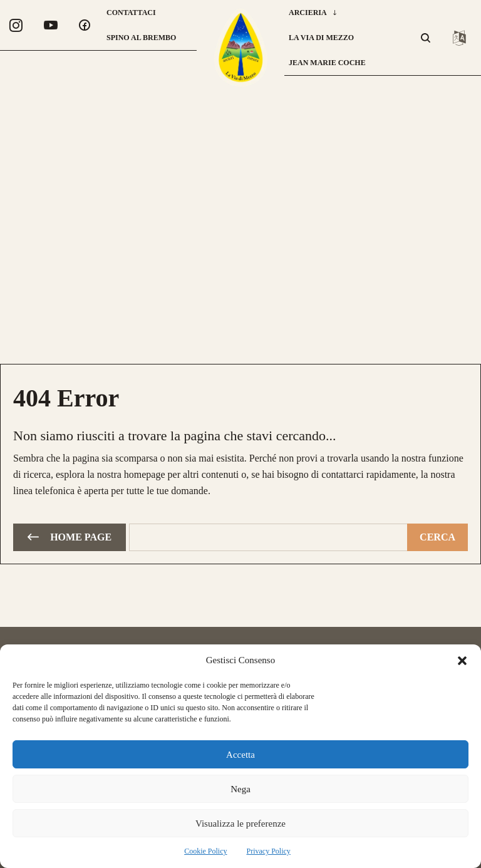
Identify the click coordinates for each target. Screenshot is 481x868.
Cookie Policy (205, 851)
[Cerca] (437, 536)
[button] (462, 661)
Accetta (240, 755)
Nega (240, 789)
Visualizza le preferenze (240, 824)
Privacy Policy (269, 851)
